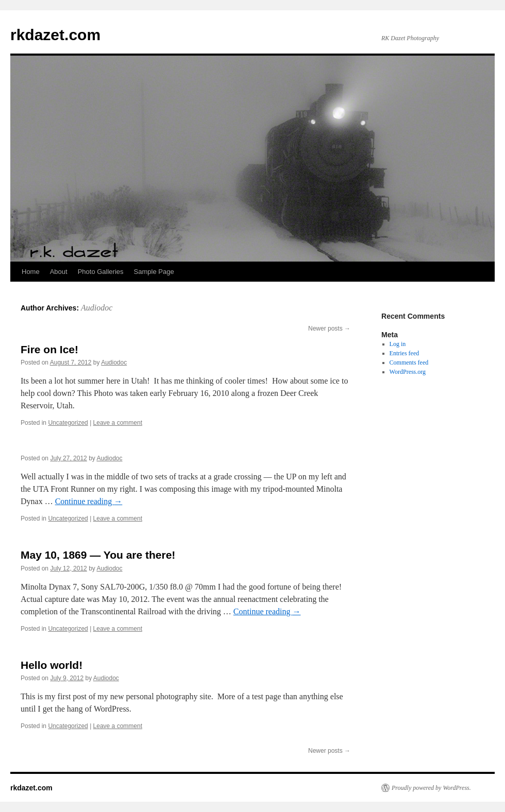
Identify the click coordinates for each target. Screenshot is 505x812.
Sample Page (154, 272)
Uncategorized (68, 423)
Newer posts (329, 329)
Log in (398, 344)
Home (31, 272)
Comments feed (409, 362)
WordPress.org (408, 372)
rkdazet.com (55, 35)
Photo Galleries (101, 272)
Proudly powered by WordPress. (431, 788)
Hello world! (52, 665)
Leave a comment (118, 423)
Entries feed (405, 353)
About (59, 272)
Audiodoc (97, 308)
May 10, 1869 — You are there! (98, 555)
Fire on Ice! (49, 349)
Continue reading (89, 501)
